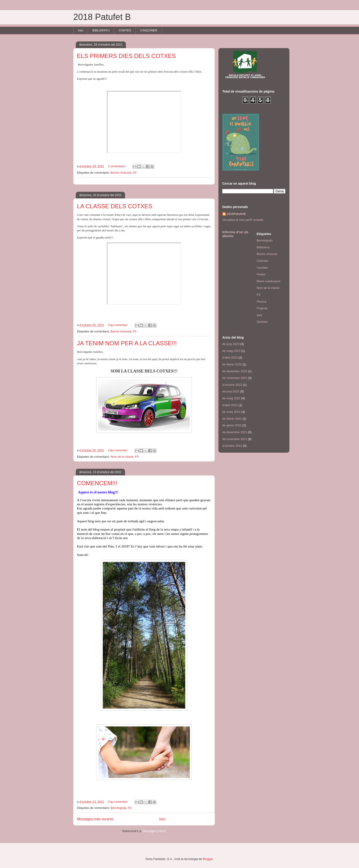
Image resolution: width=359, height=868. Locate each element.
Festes (261, 274)
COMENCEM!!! (97, 483)
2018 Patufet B (102, 17)
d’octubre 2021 (232, 446)
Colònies (262, 261)
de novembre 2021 (235, 439)
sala (259, 315)
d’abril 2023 (230, 357)
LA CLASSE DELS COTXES (115, 206)
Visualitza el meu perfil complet (243, 220)
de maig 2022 (231, 398)
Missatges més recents (95, 819)
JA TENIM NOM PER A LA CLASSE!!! (127, 343)
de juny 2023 (231, 344)
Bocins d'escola (121, 173)
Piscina (261, 302)
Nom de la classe (122, 457)
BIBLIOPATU (101, 30)
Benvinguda (118, 808)
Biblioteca (263, 247)
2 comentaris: (117, 166)
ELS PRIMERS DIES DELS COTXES (126, 56)
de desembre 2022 (235, 371)
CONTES (125, 30)
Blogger (208, 859)
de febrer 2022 (232, 419)
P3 (135, 173)
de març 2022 (231, 412)
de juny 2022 (231, 391)
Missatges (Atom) (154, 831)
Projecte (262, 308)
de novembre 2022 (235, 378)
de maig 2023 (231, 351)
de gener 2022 (232, 425)
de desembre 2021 (235, 432)
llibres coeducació (268, 281)
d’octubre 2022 (232, 385)
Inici (81, 30)
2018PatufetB (236, 214)
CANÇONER (149, 30)
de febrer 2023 (232, 364)
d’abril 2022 (230, 405)
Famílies (262, 268)
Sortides (262, 322)
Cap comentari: (118, 325)
